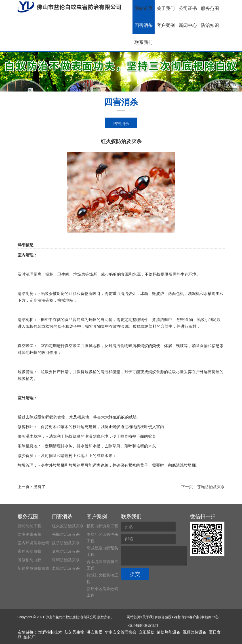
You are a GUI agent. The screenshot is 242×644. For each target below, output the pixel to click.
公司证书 (188, 8)
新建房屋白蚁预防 (33, 568)
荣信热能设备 (169, 632)
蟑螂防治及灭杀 (66, 560)
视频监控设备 (195, 632)
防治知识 (210, 25)
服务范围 (210, 8)
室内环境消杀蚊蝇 (33, 543)
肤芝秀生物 (74, 632)
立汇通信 (147, 632)
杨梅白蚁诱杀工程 (102, 526)
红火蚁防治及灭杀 (68, 526)
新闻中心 (188, 25)
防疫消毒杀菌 (30, 534)
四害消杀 (144, 25)
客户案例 (166, 25)
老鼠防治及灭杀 (66, 568)
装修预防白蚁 (30, 560)
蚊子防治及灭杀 (66, 543)
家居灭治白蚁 (30, 551)
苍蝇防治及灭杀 (211, 487)
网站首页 (144, 8)
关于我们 (166, 8)
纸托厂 (30, 637)
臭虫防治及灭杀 (66, 551)
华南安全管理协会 (121, 632)
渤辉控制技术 (50, 632)
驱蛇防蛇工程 (30, 526)
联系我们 (144, 42)
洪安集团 (94, 632)
